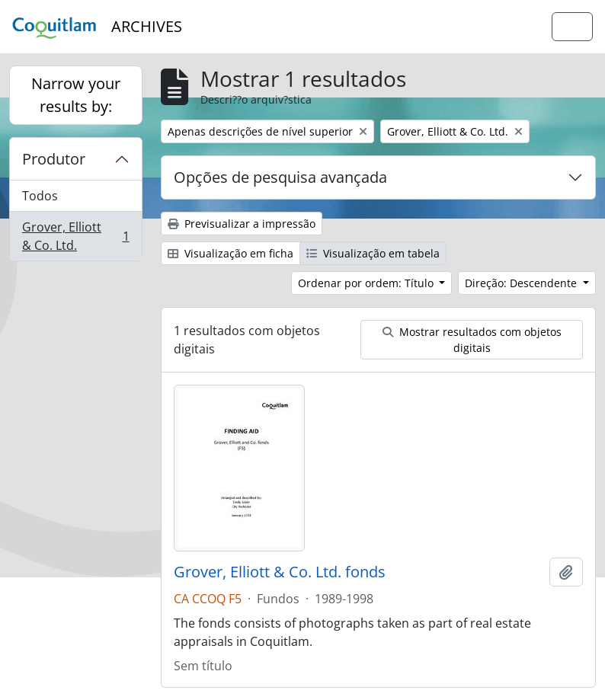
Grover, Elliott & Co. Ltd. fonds (280, 572)
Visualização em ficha (230, 253)
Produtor (54, 159)
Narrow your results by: (76, 95)
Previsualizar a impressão (242, 224)
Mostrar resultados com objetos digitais (472, 340)
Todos (40, 196)
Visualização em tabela (373, 253)
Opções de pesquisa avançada (280, 177)
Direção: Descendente (522, 283)
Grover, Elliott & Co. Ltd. (75, 236)
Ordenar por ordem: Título (367, 283)
